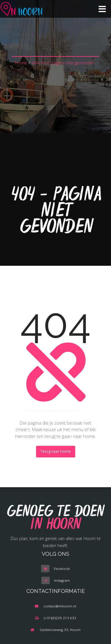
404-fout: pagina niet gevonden (63, 63)
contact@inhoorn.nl (60, 606)
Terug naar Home (56, 451)
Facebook (62, 569)
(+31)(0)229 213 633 (60, 618)
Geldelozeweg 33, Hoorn (60, 630)
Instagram (62, 580)
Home (21, 63)
